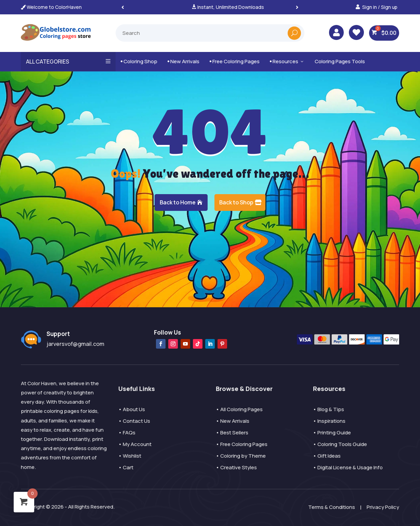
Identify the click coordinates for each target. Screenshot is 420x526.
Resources (287, 61)
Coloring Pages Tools (340, 61)
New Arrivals (183, 61)
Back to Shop (236, 202)
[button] (297, 7)
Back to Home (178, 202)
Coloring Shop (139, 61)
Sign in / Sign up (380, 7)
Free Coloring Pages (235, 61)
